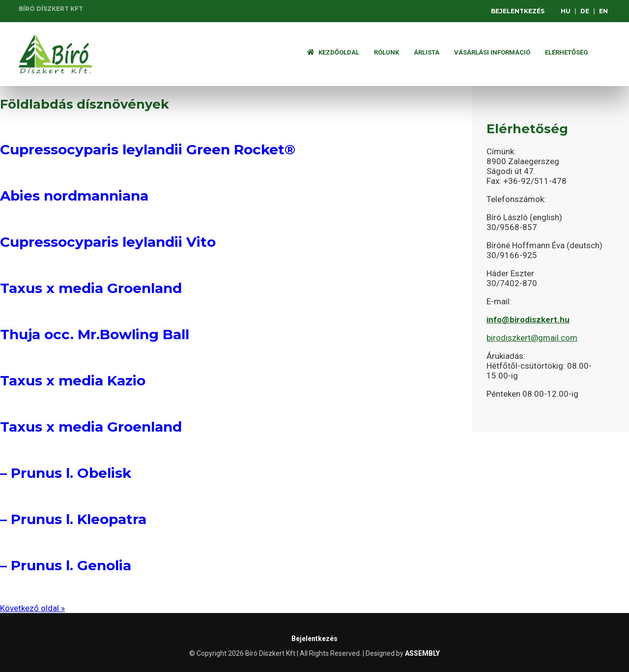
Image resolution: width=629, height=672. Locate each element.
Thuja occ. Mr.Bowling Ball (95, 334)
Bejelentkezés (518, 11)
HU (566, 11)
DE (585, 11)
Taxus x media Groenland (91, 288)
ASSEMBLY (422, 653)
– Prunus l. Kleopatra (73, 519)
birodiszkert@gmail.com (532, 338)
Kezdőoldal (333, 52)
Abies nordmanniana (74, 196)
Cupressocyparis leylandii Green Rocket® (148, 149)
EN (603, 11)
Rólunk (386, 52)
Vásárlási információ (492, 52)
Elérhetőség (567, 52)
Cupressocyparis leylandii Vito (108, 242)
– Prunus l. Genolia (66, 565)
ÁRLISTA (427, 52)
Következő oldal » (32, 608)
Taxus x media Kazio (73, 380)
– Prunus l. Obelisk (66, 473)
